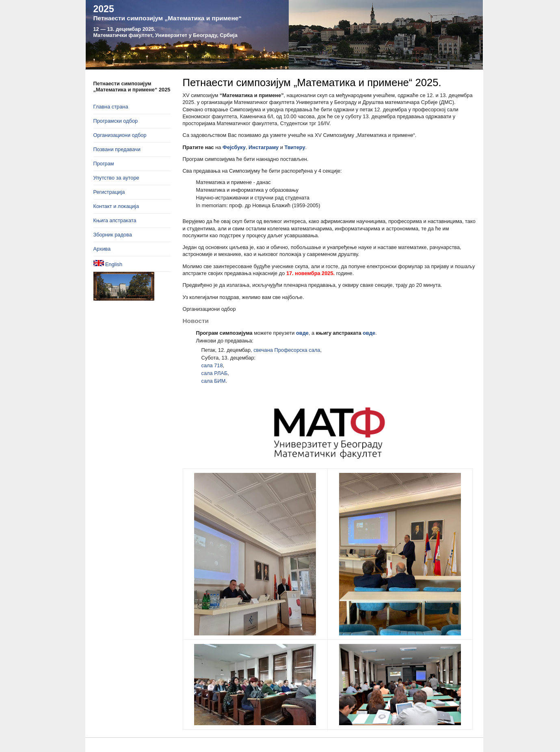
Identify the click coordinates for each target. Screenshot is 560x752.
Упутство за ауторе (116, 178)
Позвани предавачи (117, 149)
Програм (104, 164)
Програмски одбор (116, 121)
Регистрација (109, 192)
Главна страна (111, 107)
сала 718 (212, 365)
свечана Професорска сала (287, 350)
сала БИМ (214, 381)
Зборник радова (113, 235)
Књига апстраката (115, 220)
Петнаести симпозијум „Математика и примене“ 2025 (132, 87)
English (108, 264)
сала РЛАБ (215, 373)
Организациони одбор (120, 135)
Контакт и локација (116, 206)
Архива (102, 249)
